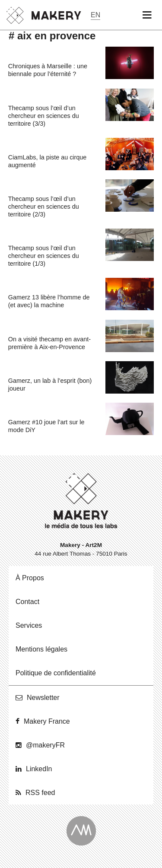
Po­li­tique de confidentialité (56, 673)
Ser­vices (29, 625)
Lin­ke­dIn (39, 769)
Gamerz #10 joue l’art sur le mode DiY (46, 426)
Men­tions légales (41, 649)
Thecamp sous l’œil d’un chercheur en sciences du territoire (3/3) (44, 116)
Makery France (47, 721)
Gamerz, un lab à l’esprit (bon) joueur (50, 385)
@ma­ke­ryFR (45, 745)
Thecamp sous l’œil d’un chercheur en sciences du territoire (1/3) (44, 256)
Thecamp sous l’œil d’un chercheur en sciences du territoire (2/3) (44, 207)
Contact (27, 602)
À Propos (30, 578)
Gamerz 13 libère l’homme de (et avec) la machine (49, 301)
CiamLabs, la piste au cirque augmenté (48, 161)
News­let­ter (43, 698)
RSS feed (40, 793)
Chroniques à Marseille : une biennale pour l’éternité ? (48, 70)
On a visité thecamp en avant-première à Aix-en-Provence (49, 343)
